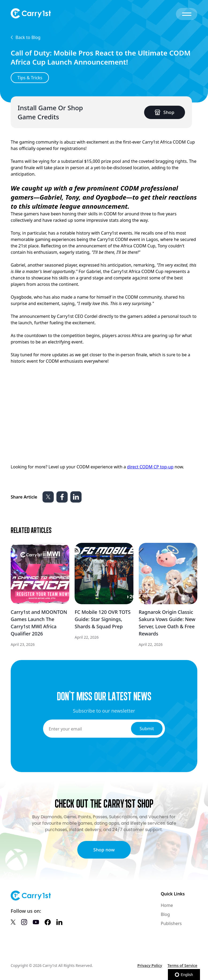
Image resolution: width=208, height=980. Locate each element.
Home (167, 905)
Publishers (171, 923)
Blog (165, 914)
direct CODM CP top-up (150, 467)
